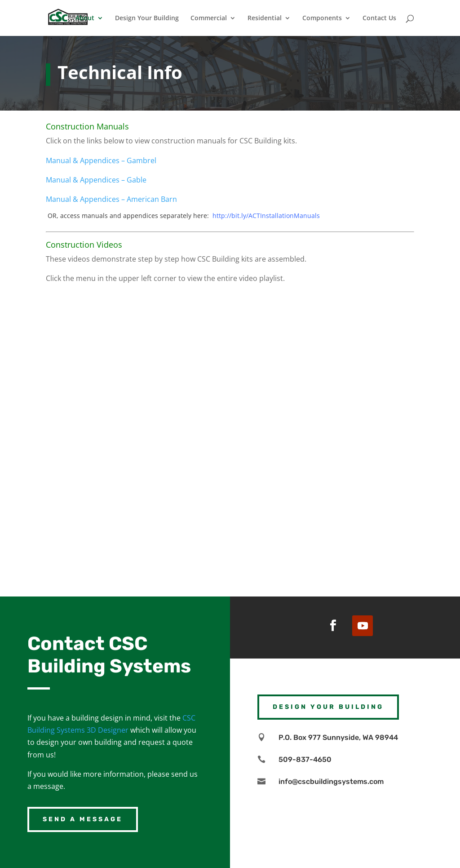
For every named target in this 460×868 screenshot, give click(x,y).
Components (322, 18)
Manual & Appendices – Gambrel (101, 160)
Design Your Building (147, 18)
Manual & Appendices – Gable (96, 180)
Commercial (209, 18)
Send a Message (83, 819)
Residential (265, 18)
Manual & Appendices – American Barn (111, 199)
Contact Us (379, 18)
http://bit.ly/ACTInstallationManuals (266, 216)
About (85, 18)
